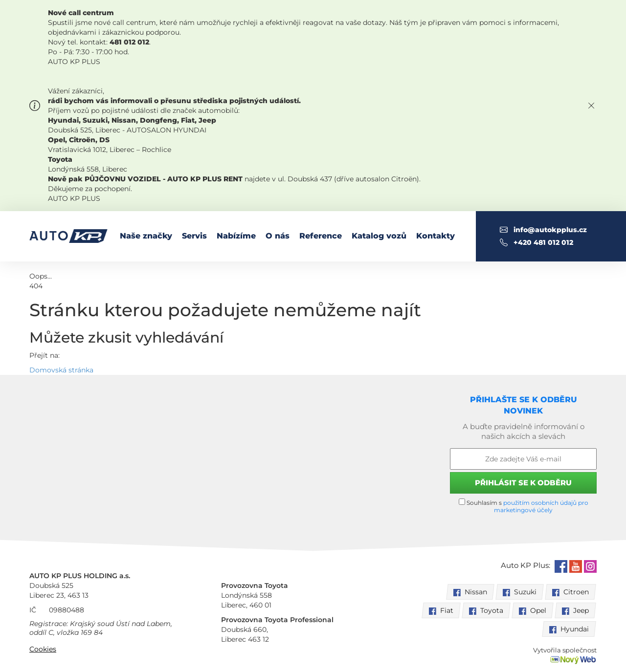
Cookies (43, 649)
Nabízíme (236, 236)
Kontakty (436, 236)
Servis (194, 236)
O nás (278, 236)
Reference (321, 236)
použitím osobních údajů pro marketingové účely (541, 506)
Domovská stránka (61, 370)
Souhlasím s (524, 506)
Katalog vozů (379, 236)
